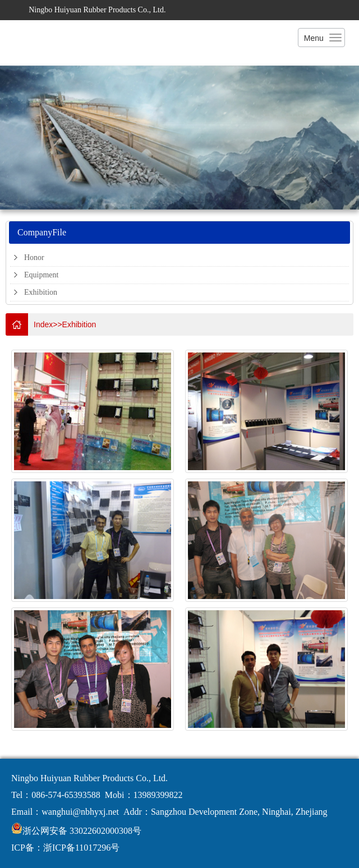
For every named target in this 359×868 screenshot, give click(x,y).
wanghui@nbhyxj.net (80, 812)
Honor (34, 257)
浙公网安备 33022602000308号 (82, 831)
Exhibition (41, 292)
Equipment (41, 275)
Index (43, 324)
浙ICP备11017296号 (81, 848)
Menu (314, 38)
